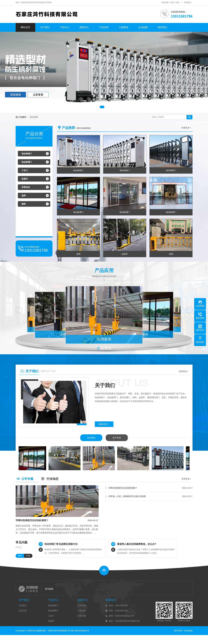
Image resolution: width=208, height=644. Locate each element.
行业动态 (52, 479)
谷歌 (177, 3)
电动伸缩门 (27, 154)
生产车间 (117, 438)
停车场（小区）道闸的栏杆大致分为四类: (127, 496)
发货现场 (91, 438)
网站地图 (165, 3)
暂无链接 (49, 589)
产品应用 (104, 27)
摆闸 (24, 204)
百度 (172, 3)
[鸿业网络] (188, 631)
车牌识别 (26, 187)
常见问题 (82, 616)
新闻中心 (84, 27)
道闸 (24, 196)
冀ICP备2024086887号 (80, 631)
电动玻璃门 (27, 162)
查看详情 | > (104, 424)
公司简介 (23, 605)
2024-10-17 (93, 520)
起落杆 (25, 179)
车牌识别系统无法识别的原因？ (32, 520)
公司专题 (27, 479)
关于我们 (45, 27)
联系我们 (188, 3)
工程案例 (123, 27)
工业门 (25, 170)
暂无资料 (34, 117)
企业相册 (143, 27)
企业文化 (23, 611)
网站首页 (25, 27)
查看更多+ (186, 128)
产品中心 (65, 27)
